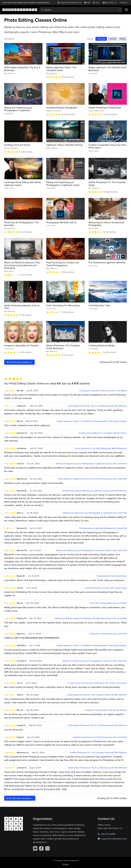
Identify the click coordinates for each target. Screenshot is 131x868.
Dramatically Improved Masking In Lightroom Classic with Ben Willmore (95, 491)
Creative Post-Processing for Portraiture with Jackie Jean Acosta (97, 683)
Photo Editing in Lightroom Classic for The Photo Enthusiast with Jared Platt (92, 479)
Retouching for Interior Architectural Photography (106, 224)
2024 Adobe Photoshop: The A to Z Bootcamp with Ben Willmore (97, 406)
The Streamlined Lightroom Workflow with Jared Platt (103, 528)
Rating (123, 39)
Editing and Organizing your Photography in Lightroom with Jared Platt (95, 513)
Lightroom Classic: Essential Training (64, 145)
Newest (113, 39)
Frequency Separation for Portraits (21, 345)
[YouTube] (35, 848)
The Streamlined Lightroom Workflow (107, 262)
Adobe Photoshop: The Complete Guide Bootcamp (63, 347)
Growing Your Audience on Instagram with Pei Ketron (103, 433)
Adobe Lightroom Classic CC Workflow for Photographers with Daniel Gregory (92, 421)
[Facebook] (41, 848)
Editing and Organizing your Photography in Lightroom (18, 109)
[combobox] (81, 10)
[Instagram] (47, 848)
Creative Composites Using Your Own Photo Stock (107, 146)
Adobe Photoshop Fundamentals (105, 108)
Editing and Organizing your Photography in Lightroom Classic (63, 184)
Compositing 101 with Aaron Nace (112, 576)
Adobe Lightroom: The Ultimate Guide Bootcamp (108, 69)
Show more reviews (20, 798)
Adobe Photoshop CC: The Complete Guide (107, 184)
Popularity (101, 39)
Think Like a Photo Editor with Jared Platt (108, 603)
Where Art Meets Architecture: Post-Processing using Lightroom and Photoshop (22, 265)
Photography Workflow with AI (61, 222)
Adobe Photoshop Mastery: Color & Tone (22, 307)
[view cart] (96, 2)
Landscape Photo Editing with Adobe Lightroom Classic (23, 184)
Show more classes (19, 362)
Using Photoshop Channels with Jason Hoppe (106, 588)
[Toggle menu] (126, 10)
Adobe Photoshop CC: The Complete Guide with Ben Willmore (99, 752)
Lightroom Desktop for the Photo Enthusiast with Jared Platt (100, 737)
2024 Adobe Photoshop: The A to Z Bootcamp (22, 69)
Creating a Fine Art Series (17, 145)
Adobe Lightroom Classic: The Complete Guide (61, 69)
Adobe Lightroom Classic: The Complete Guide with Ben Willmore (97, 695)
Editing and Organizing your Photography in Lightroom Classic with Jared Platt (91, 464)
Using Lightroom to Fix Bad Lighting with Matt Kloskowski (101, 448)
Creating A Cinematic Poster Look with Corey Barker (103, 391)
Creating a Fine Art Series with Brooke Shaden (106, 710)
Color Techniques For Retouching (63, 305)
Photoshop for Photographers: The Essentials (21, 224)
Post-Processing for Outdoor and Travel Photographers (63, 264)
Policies (66, 864)
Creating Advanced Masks (102, 345)
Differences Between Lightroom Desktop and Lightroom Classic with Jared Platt (91, 618)
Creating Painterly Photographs (62, 108)
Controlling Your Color (100, 305)
